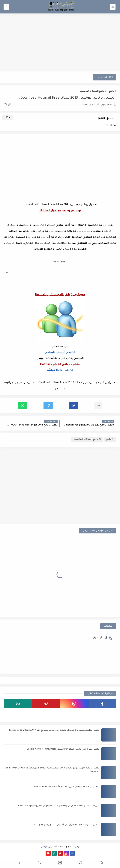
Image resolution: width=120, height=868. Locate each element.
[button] (74, 405)
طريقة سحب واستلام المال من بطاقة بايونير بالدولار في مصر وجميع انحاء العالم (59, 806)
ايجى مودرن (47, 847)
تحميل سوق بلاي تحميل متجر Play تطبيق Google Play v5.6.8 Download (63, 749)
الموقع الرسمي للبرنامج (60, 353)
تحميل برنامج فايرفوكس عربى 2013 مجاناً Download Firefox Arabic (66, 787)
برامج (112, 91)
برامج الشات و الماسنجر (92, 91)
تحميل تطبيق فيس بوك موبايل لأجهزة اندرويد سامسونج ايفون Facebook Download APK (54, 730)
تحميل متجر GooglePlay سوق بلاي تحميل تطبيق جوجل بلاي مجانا (66, 825)
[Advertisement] (60, 42)
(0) (7, 105)
